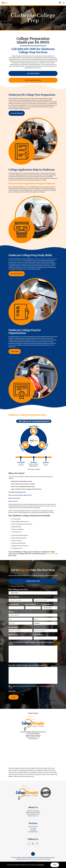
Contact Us (35, 816)
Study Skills (33, 830)
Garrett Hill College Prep (24, 772)
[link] (34, 444)
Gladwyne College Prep (39, 772)
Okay (55, 865)
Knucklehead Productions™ (24, 859)
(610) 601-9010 (27, 49)
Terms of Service (37, 859)
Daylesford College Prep (44, 770)
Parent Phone (39, 635)
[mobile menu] (64, 3)
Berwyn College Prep (45, 768)
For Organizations (33, 832)
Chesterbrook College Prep (28, 770)
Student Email (14, 604)
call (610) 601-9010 (38, 554)
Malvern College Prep (15, 776)
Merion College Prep (28, 776)
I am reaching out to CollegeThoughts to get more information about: (31, 643)
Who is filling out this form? (19, 590)
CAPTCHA (12, 691)
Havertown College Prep (19, 774)
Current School (31, 604)
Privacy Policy (47, 859)
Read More (41, 865)
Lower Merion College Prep (35, 774)
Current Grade (47, 604)
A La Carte (33, 828)
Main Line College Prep (50, 774)
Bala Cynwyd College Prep (30, 768)
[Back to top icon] (33, 854)
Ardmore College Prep (15, 768)
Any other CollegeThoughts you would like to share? (27, 665)
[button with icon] (29, 844)
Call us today (44, 64)
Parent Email (14, 635)
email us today (51, 554)
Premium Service (33, 827)
